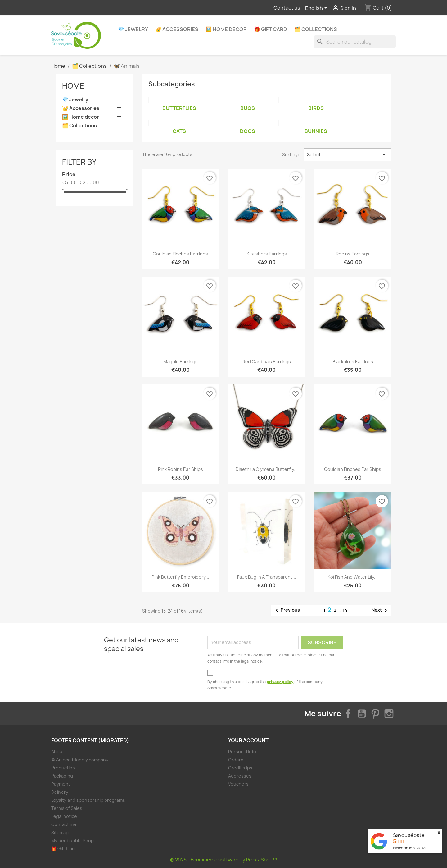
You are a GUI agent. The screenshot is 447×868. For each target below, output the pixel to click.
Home (73, 86)
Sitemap (60, 832)
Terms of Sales (67, 808)
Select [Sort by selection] (347, 155)
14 (345, 610)
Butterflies (179, 108)
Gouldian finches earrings (180, 254)
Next (380, 610)
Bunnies (316, 131)
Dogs (248, 131)
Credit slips (240, 768)
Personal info (242, 752)
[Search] (355, 42)
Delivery (60, 792)
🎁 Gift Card (271, 29)
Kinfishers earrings (267, 254)
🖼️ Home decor (226, 29)
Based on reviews (410, 848)
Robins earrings (353, 254)
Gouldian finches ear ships (353, 469)
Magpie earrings (181, 362)
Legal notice (64, 816)
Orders (236, 760)
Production (63, 768)
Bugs (248, 108)
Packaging (62, 776)
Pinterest (375, 714)
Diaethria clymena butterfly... (267, 469)
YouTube (362, 714)
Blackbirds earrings (353, 362)
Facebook (348, 714)
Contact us (287, 8)
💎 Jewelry (133, 29)
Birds (316, 108)
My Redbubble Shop (72, 840)
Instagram (389, 714)
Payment (61, 784)
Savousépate (409, 835)
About (58, 752)
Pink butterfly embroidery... (180, 577)
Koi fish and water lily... (353, 577)
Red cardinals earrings (267, 362)
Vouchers (238, 784)
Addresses (240, 776)
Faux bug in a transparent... (267, 577)
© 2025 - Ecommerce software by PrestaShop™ (223, 860)
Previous (287, 610)
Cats (179, 131)
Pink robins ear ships (181, 469)
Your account (248, 740)
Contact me (64, 824)
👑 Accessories (177, 29)
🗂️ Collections (316, 29)
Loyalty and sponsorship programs (88, 800)
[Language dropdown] (317, 8)
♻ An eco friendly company (80, 760)
